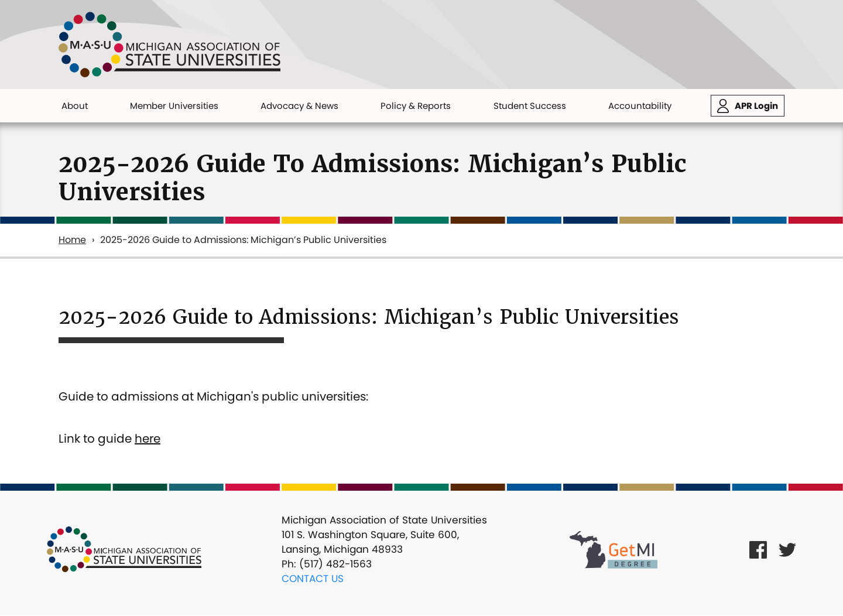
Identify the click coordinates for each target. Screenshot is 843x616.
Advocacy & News (299, 106)
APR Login (756, 106)
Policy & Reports (416, 106)
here (148, 439)
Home (72, 240)
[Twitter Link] (787, 550)
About (75, 106)
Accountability (640, 106)
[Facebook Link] (758, 550)
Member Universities (174, 106)
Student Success (530, 106)
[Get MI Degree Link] (614, 549)
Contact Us (313, 579)
